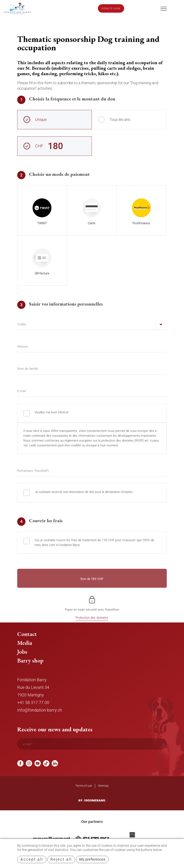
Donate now (111, 9)
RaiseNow (112, 610)
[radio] (42, 210)
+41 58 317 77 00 (33, 702)
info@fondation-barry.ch (40, 710)
